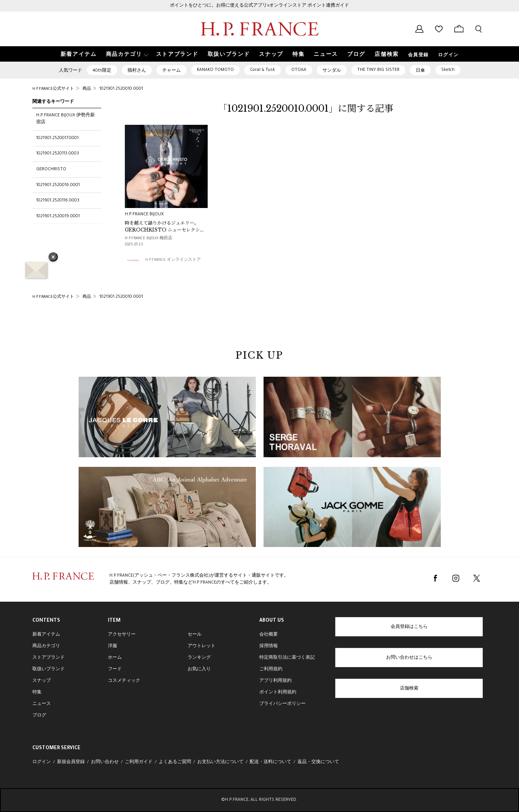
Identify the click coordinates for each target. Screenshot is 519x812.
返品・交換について (318, 762)
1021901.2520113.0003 (58, 154)
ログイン (448, 55)
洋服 (113, 646)
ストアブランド (49, 658)
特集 (37, 693)
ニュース (42, 704)
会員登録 (418, 55)
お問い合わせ (105, 762)
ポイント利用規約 (278, 693)
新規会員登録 (71, 762)
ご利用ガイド (139, 762)
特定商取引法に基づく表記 (287, 658)
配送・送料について (270, 762)
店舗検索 (409, 689)
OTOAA (299, 70)
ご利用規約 (271, 669)
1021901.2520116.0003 (58, 201)
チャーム (171, 71)
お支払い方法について (220, 762)
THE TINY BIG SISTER (378, 70)
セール (195, 635)
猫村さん (137, 71)
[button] (126, 54)
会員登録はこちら (409, 627)
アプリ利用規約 (275, 681)
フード (115, 669)
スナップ (42, 681)
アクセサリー (122, 635)
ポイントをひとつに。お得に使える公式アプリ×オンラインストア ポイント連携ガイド (259, 6)
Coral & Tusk (263, 70)
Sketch (448, 70)
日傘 (420, 71)
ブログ (39, 716)
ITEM (114, 621)
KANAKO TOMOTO (215, 70)
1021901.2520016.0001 (58, 185)
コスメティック (124, 681)
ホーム (115, 658)
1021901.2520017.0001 (57, 138)
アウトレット (202, 646)
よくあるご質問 (175, 762)
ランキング (199, 658)
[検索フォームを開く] (479, 29)
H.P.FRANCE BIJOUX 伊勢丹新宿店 (66, 119)
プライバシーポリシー (282, 704)
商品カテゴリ (46, 646)
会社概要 (269, 635)
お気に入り (199, 669)
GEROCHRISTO (51, 169)
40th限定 (102, 71)
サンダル (332, 71)
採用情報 (269, 646)
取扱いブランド (49, 669)
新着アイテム (46, 635)
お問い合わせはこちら (409, 658)
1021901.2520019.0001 (58, 216)
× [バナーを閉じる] (53, 258)
